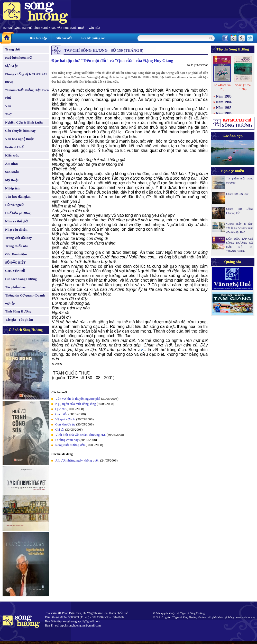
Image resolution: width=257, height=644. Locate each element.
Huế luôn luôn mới (19, 58)
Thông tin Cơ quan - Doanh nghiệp (25, 299)
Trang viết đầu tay (19, 238)
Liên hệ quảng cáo (93, 38)
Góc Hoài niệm (16, 254)
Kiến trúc (12, 155)
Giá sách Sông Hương (21, 279)
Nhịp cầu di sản (16, 229)
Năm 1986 (224, 113)
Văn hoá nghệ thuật (19, 139)
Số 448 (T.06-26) (222, 87)
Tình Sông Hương (18, 311)
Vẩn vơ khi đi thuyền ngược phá (78, 399)
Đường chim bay (67, 440)
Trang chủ (13, 49)
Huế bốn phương (18, 213)
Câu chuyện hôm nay (20, 131)
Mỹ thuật (12, 180)
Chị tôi (60, 429)
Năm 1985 (224, 108)
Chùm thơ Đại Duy (237, 194)
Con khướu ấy (65, 424)
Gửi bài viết (64, 38)
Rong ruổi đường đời (70, 445)
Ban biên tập (38, 38)
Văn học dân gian (18, 197)
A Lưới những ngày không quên (77, 460)
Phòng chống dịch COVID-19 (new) (26, 78)
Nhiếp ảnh (13, 188)
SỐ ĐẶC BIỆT (15, 262)
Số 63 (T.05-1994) (243, 87)
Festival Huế (14, 147)
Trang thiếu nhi (16, 246)
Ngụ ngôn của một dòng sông (76, 404)
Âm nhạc (12, 164)
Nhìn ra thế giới (17, 221)
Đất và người (15, 205)
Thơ (8, 114)
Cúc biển (61, 414)
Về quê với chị (65, 419)
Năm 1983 (224, 96)
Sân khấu (12, 172)
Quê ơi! (61, 409)
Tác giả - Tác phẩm (19, 320)
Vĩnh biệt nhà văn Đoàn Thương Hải (80, 435)
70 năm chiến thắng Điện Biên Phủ (27, 94)
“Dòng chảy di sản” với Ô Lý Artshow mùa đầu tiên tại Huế (240, 228)
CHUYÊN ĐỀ (15, 271)
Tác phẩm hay (15, 287)
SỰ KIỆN (12, 66)
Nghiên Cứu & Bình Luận (24, 122)
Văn (8, 106)
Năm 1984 (224, 102)
